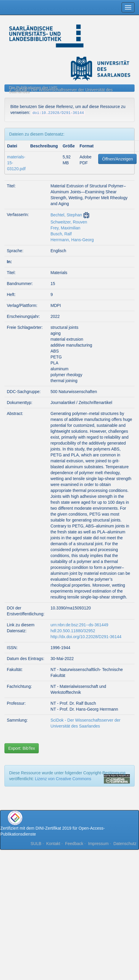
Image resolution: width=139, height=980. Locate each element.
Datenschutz (125, 844)
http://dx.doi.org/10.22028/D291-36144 (86, 637)
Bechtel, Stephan (66, 215)
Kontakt (53, 844)
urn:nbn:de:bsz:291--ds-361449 (79, 625)
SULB (36, 844)
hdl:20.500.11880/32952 (73, 631)
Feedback (74, 844)
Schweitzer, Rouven (69, 222)
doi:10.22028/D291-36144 (58, 113)
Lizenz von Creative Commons (63, 779)
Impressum (98, 844)
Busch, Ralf (61, 234)
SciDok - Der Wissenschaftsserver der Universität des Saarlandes (61, 91)
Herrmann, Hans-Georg (72, 240)
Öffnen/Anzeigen (117, 159)
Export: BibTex (22, 748)
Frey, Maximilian (66, 228)
